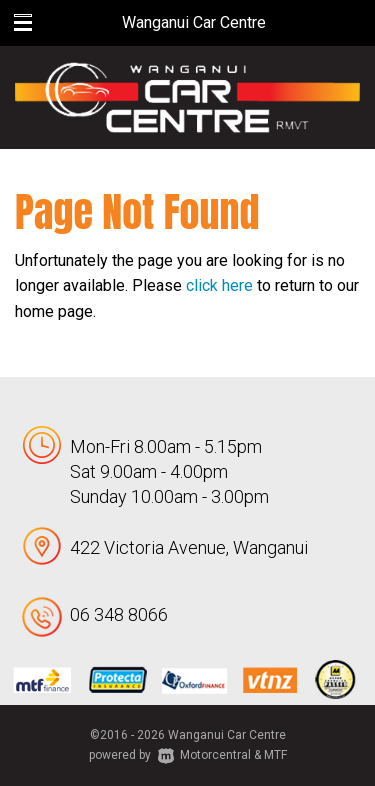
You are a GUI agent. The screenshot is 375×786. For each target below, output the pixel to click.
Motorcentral (204, 755)
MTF (275, 755)
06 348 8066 (119, 614)
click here (219, 285)
